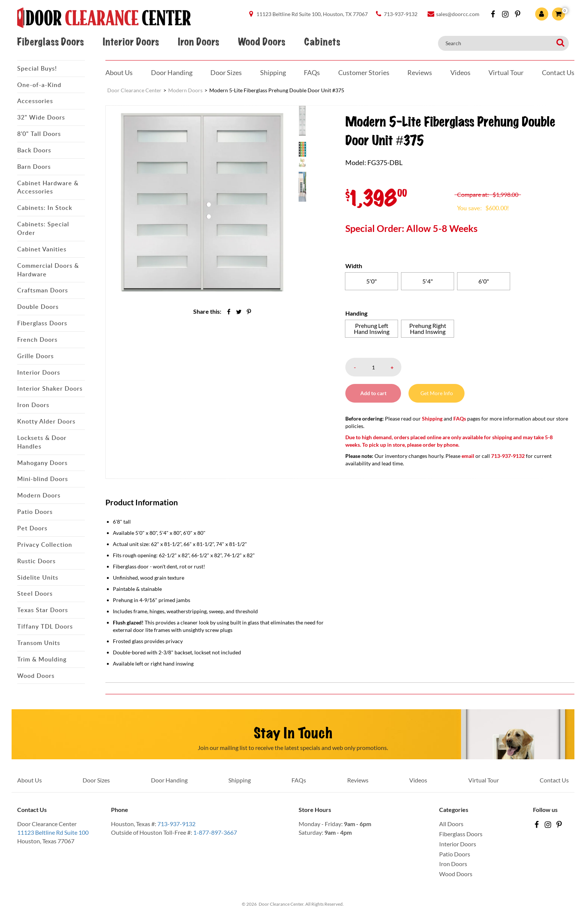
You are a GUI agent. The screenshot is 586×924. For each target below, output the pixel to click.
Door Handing (172, 72)
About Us (119, 72)
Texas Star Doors (43, 610)
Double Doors (38, 307)
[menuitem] (314, 120)
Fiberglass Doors (50, 42)
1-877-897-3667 (215, 832)
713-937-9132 (176, 824)
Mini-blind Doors (43, 479)
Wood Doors (262, 42)
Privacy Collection (45, 545)
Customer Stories (364, 72)
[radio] (371, 281)
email (468, 456)
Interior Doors (131, 42)
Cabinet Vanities (42, 249)
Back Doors (34, 150)
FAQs (312, 72)
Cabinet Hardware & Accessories (48, 187)
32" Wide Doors (41, 117)
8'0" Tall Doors (39, 134)
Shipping (273, 72)
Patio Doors (35, 512)
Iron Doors (198, 42)
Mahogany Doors (42, 463)
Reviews (420, 72)
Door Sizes (226, 72)
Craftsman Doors (43, 290)
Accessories (35, 101)
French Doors (37, 339)
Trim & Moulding (42, 659)
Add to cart (373, 393)
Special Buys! (37, 68)
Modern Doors (39, 495)
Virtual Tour (506, 72)
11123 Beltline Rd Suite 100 (53, 832)
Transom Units (39, 643)
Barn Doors (34, 167)
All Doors (451, 824)
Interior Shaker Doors (50, 388)
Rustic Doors (36, 561)
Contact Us (558, 72)
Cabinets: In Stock (45, 208)
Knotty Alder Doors (46, 421)
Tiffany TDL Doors (45, 626)
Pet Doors (32, 528)
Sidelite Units (38, 577)
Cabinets (322, 42)
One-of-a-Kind (39, 85)
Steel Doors (35, 593)
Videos (460, 72)
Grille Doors (36, 356)
